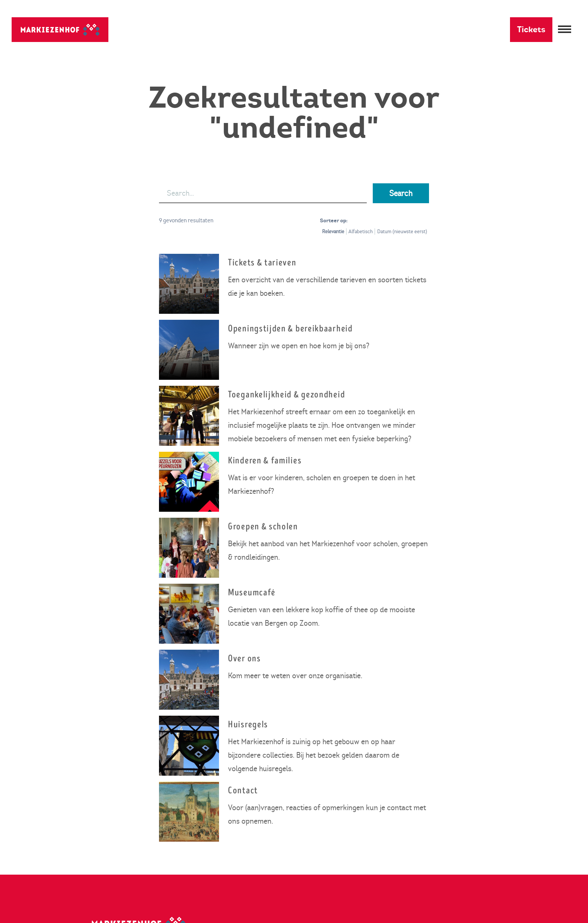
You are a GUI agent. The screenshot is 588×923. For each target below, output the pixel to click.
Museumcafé (252, 593)
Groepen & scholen (263, 527)
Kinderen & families (265, 461)
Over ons (244, 659)
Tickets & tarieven (262, 263)
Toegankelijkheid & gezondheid (286, 395)
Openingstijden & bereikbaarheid (290, 329)
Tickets (531, 29)
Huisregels (248, 724)
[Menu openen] (564, 30)
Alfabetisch (361, 231)
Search (401, 193)
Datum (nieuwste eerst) (402, 231)
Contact (243, 790)
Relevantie (333, 231)
